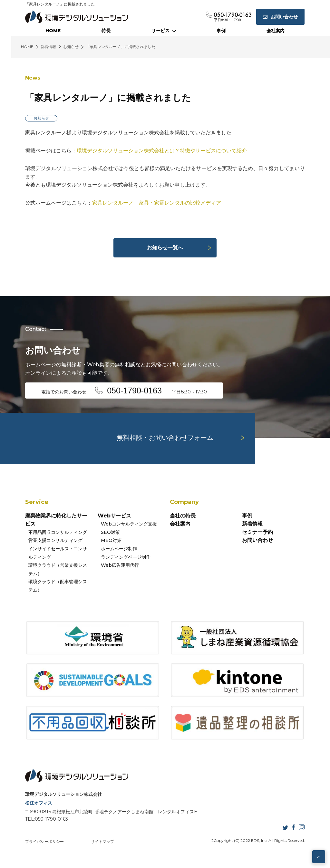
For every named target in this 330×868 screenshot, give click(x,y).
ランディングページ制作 (126, 557)
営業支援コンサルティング (55, 540)
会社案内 (276, 31)
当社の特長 (183, 516)
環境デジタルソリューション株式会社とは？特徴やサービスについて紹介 (162, 151)
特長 (106, 31)
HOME (53, 31)
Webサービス (114, 516)
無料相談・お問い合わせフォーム (165, 438)
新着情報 (252, 524)
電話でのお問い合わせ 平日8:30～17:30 (124, 391)
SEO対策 (110, 532)
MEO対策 (111, 540)
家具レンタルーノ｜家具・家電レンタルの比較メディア (157, 203)
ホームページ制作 (119, 549)
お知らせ (41, 118)
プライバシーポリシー (44, 841)
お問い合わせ (257, 540)
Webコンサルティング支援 (129, 524)
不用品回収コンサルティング (58, 532)
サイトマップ (102, 841)
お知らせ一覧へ (165, 248)
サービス (164, 31)
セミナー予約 (257, 532)
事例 (221, 31)
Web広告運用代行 (120, 565)
